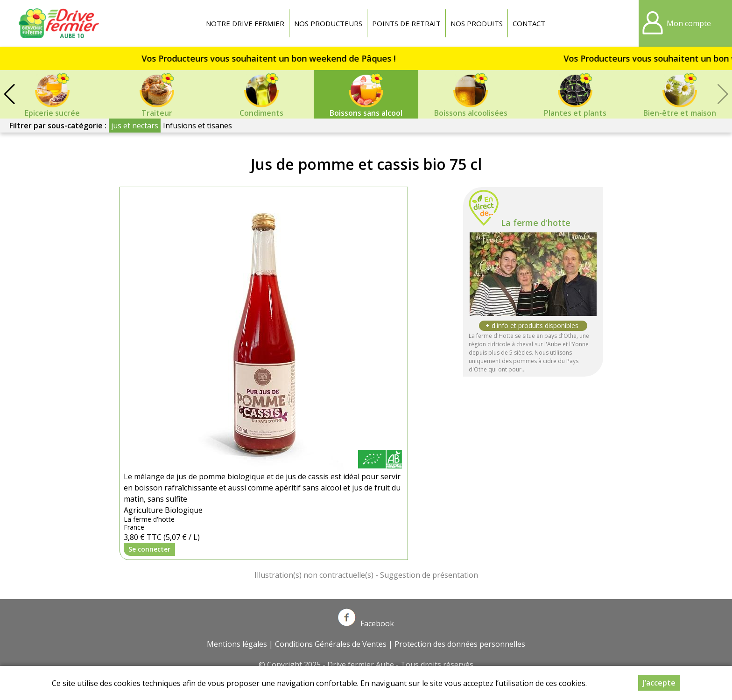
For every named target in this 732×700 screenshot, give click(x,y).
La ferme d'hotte (536, 223)
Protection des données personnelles (460, 644)
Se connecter (149, 549)
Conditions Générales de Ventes (331, 644)
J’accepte (659, 683)
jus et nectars (135, 126)
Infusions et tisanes (197, 126)
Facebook (366, 623)
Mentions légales (237, 644)
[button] (9, 94)
